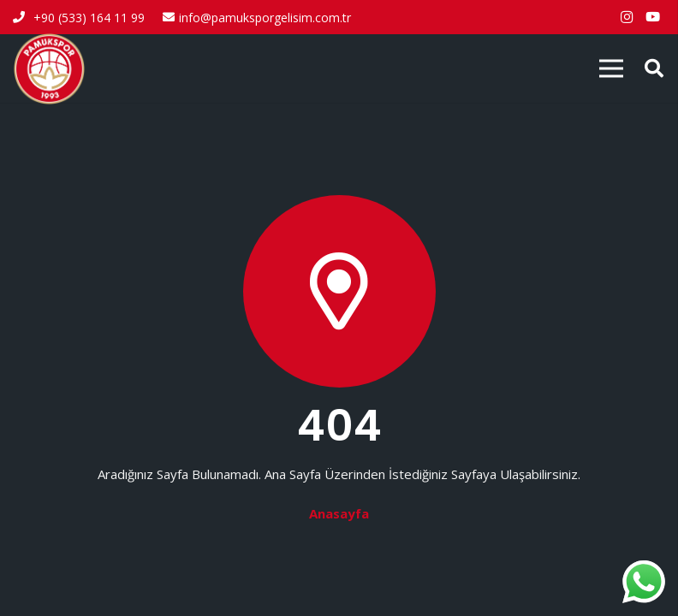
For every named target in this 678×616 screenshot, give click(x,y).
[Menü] (611, 68)
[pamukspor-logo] (49, 69)
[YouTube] (652, 17)
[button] (654, 68)
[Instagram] (627, 17)
